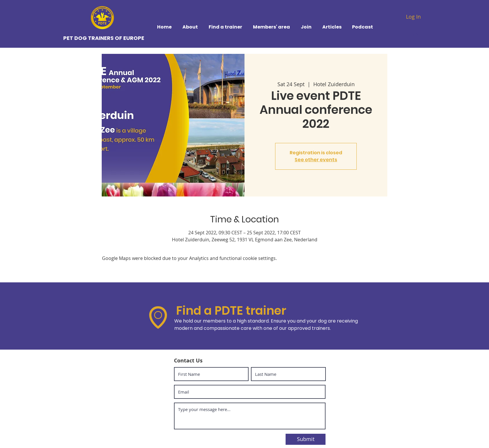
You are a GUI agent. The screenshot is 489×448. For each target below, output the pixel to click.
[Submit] (306, 439)
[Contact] (410, 34)
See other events (316, 160)
